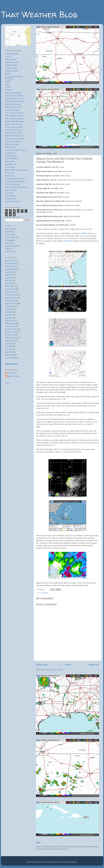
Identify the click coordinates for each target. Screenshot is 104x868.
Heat (7, 249)
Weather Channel (11, 156)
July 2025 (9, 275)
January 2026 (10, 261)
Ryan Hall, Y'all (11, 164)
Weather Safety (11, 246)
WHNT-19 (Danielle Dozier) (15, 101)
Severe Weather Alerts (13, 130)
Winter (7, 243)
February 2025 (10, 289)
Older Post (94, 665)
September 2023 (11, 338)
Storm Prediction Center (14, 133)
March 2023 (9, 355)
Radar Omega (10, 167)
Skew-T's (8, 74)
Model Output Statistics (13, 93)
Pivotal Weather (11, 147)
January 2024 (10, 326)
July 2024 (9, 309)
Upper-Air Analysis (12, 71)
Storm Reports (10, 237)
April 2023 (9, 352)
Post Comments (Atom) (54, 670)
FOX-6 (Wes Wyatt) (12, 110)
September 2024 (11, 303)
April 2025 (9, 283)
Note (38, 843)
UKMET (8, 87)
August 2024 (10, 306)
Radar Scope (10, 176)
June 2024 (9, 312)
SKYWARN (83, 233)
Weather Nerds (11, 199)
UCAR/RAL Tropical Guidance (16, 150)
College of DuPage (12, 144)
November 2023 (11, 332)
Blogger (74, 862)
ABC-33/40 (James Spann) (15, 116)
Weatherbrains (10, 153)
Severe (8, 232)
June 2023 (9, 346)
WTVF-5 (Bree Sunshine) (14, 127)
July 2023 (9, 343)
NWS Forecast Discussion (14, 139)
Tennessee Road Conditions (15, 181)
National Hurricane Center (14, 136)
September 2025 (11, 269)
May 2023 (9, 349)
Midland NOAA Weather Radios (16, 170)
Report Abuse (11, 364)
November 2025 (11, 263)
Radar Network (10, 59)
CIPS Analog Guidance (13, 141)
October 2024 (10, 301)
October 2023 (10, 335)
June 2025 (9, 278)
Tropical (8, 235)
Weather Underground (13, 202)
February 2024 (10, 324)
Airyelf (59, 862)
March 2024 (9, 321)
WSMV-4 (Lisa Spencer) (14, 124)
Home (68, 665)
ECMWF (8, 81)
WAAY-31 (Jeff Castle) (13, 104)
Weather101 (68, 241)
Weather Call (10, 173)
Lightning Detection (12, 62)
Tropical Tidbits (10, 196)
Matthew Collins (13, 376)
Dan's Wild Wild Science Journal (17, 187)
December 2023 (11, 329)
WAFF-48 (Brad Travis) (13, 107)
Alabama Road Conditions (14, 179)
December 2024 (11, 295)
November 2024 (11, 298)
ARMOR (8, 57)
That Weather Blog (39, 14)
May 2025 (9, 281)
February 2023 (10, 358)
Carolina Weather (11, 159)
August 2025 (10, 272)
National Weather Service (14, 99)
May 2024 (9, 315)
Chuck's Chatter (11, 190)
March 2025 (9, 286)
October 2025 (10, 266)
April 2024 (9, 318)
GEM (7, 84)
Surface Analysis (11, 68)
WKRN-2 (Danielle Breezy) (15, 121)
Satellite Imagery (11, 65)
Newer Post (42, 665)
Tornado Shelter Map (13, 184)
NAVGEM (9, 90)
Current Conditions (12, 54)
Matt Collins (12, 373)
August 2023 (10, 341)
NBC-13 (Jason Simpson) (14, 113)
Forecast (45, 593)
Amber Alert (9, 252)
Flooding (8, 240)
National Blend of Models (14, 96)
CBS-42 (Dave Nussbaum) (15, 119)
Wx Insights (9, 193)
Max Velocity (10, 161)
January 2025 (10, 292)
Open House (65, 238)
